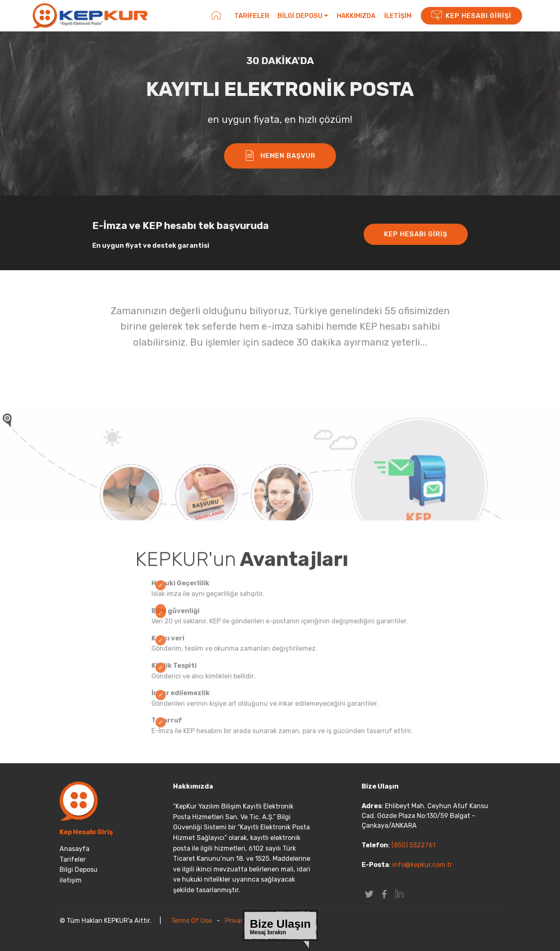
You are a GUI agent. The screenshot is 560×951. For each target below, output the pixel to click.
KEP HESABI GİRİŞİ (471, 16)
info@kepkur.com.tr (422, 865)
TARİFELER (252, 16)
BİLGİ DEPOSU (300, 16)
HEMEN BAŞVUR (280, 156)
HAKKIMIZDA (356, 16)
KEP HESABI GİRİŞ (416, 234)
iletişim (71, 880)
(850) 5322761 (413, 845)
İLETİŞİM (398, 16)
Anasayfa (74, 849)
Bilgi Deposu (79, 870)
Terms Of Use (191, 921)
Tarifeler (73, 859)
